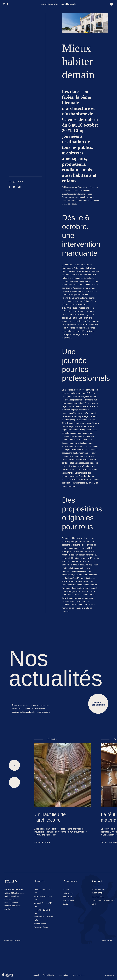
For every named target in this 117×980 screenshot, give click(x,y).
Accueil (44, 4)
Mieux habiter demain (68, 4)
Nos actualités (53, 4)
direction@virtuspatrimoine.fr (103, 900)
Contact (109, 975)
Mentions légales (107, 940)
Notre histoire (49, 975)
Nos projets (63, 975)
